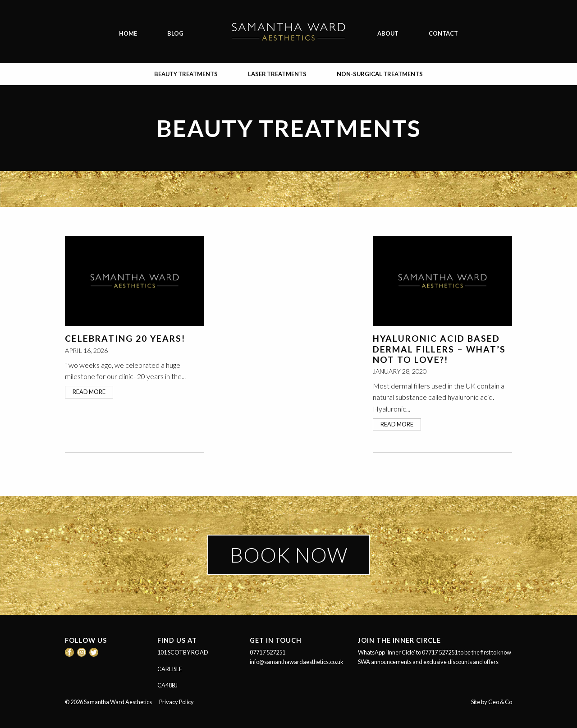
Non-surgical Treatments (380, 74)
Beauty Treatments (186, 74)
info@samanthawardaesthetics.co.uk (297, 662)
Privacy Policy (176, 702)
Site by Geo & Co (492, 702)
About (388, 33)
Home (128, 33)
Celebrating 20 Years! (125, 338)
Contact (443, 33)
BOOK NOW (289, 555)
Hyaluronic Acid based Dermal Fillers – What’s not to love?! (439, 349)
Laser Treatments (277, 74)
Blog (175, 33)
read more (89, 392)
